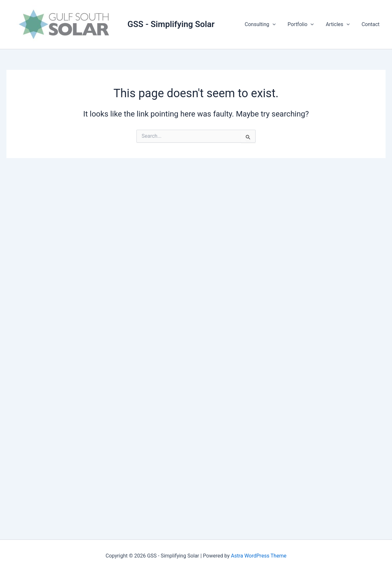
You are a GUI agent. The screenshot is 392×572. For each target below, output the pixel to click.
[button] (278, 24)
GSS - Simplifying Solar (171, 24)
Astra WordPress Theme (258, 556)
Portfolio (305, 24)
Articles (340, 24)
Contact (371, 24)
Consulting (266, 24)
